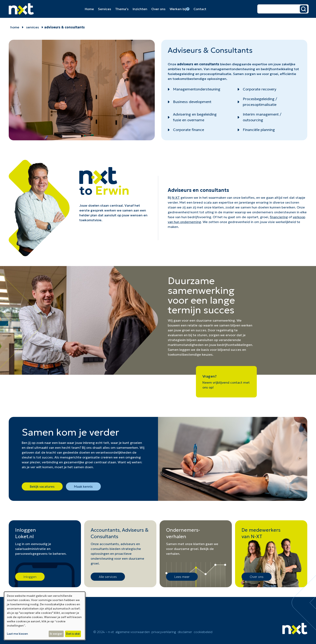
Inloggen (30, 577)
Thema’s (122, 9)
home (15, 27)
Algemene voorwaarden (133, 632)
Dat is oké (73, 634)
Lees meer (182, 577)
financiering (279, 217)
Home (89, 9)
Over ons (158, 9)
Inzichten (140, 9)
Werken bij (179, 9)
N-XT (176, 197)
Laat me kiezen (17, 634)
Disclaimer (185, 632)
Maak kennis (83, 486)
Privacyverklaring (164, 632)
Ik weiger (56, 634)
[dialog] (45, 616)
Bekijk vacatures (42, 486)
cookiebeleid (203, 632)
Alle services (108, 577)
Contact (200, 9)
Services (105, 9)
